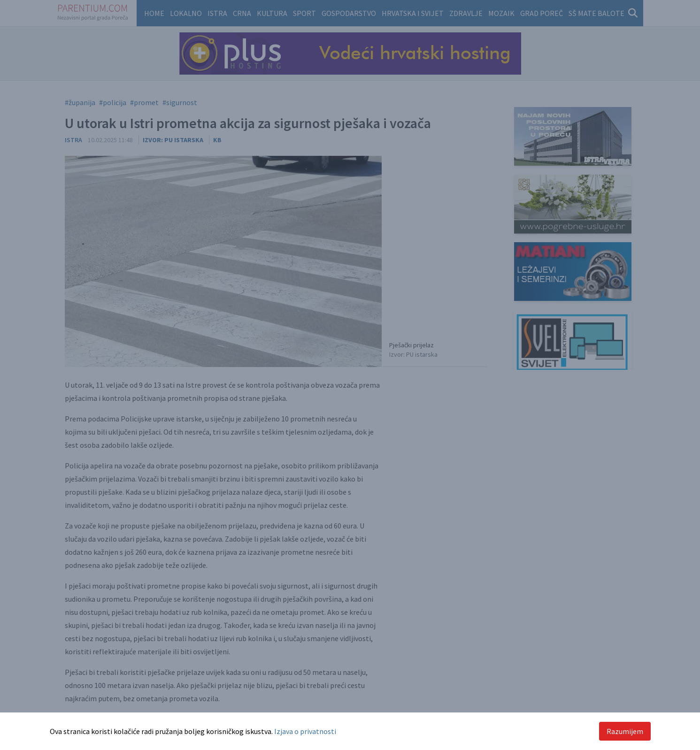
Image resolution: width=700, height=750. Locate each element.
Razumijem (625, 731)
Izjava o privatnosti (305, 731)
